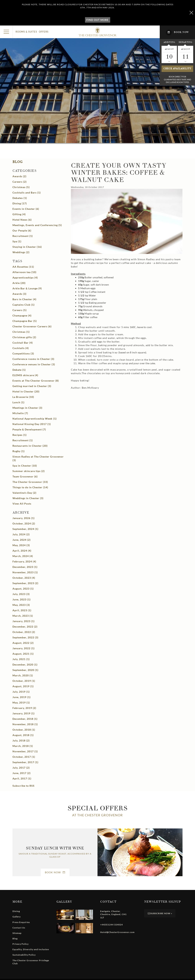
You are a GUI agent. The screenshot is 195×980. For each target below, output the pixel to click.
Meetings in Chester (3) (27, 408)
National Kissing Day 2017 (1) (32, 424)
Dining (16, 911)
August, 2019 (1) (23, 686)
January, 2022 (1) (24, 648)
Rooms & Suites (26, 32)
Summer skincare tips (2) (29, 471)
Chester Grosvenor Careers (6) (32, 326)
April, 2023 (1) (22, 610)
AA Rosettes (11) (23, 267)
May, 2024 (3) (21, 545)
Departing (186, 42)
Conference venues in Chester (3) (34, 364)
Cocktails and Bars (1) (27, 193)
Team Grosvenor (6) (25, 476)
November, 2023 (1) (25, 572)
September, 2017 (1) (25, 762)
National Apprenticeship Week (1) (35, 419)
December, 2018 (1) (25, 719)
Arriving (169, 42)
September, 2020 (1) (25, 670)
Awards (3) (19, 294)
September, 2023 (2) (25, 583)
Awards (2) (19, 176)
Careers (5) (20, 310)
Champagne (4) (22, 315)
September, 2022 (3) (25, 637)
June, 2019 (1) (22, 697)
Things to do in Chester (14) (30, 487)
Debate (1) (19, 370)
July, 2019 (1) (21, 692)
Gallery (17, 917)
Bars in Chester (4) (24, 299)
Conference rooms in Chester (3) (33, 359)
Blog (18, 162)
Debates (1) (20, 198)
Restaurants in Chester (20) (30, 446)
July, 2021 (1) (21, 659)
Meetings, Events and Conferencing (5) (37, 225)
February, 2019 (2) (24, 708)
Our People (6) (22, 230)
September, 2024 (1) (25, 529)
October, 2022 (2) (24, 632)
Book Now (55, 872)
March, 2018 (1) (23, 746)
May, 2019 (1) (21, 702)
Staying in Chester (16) (27, 247)
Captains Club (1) (24, 305)
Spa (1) (17, 241)
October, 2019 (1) (24, 681)
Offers (44, 32)
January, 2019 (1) (24, 713)
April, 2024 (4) (22, 551)
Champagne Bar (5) (25, 321)
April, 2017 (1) (22, 778)
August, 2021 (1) (23, 654)
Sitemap (17, 933)
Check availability (177, 69)
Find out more (97, 20)
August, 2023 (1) (23, 589)
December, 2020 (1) (25, 665)
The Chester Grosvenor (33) (30, 482)
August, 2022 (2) (23, 643)
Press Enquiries (21, 922)
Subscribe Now (160, 913)
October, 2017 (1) (24, 757)
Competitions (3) (23, 353)
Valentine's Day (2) (24, 493)
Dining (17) (20, 203)
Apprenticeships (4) (25, 278)
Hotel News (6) (22, 220)
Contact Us (19, 928)
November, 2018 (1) (25, 724)
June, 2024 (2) (22, 540)
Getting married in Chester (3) (32, 386)
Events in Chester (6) (26, 209)
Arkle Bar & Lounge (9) (27, 288)
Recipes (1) (20, 435)
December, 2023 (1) (25, 567)
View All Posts (22, 504)
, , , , (113, 914)
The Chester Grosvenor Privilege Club (31, 962)
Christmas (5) (21, 187)
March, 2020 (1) (23, 675)
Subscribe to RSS (24, 786)
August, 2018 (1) (23, 735)
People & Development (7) (29, 429)
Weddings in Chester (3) (28, 498)
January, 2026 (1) (24, 518)
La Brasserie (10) (23, 397)
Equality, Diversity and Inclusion (31, 949)
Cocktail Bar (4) (23, 343)
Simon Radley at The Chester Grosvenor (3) (38, 458)
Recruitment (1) (23, 236)
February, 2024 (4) (24, 561)
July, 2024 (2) (21, 534)
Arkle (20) (19, 283)
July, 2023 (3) (21, 594)
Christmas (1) (21, 332)
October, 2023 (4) (24, 578)
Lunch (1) (18, 402)
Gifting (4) (19, 214)
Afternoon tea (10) (24, 272)
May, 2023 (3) (21, 605)
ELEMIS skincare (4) (25, 375)
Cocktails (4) (21, 348)
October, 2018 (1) (24, 730)
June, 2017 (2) (22, 773)
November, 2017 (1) (25, 751)
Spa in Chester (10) (25, 466)
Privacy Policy (21, 944)
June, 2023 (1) (22, 599)
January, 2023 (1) (24, 621)
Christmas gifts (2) (24, 337)
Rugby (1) (19, 451)
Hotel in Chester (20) (26, 391)
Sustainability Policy (24, 955)
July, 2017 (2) (21, 768)
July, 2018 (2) (21, 740)
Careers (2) (20, 182)
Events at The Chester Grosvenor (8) (36, 381)
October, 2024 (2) (24, 523)
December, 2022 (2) (25, 627)
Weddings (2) (21, 252)
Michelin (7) (20, 413)
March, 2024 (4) (23, 556)
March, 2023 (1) (23, 616)
